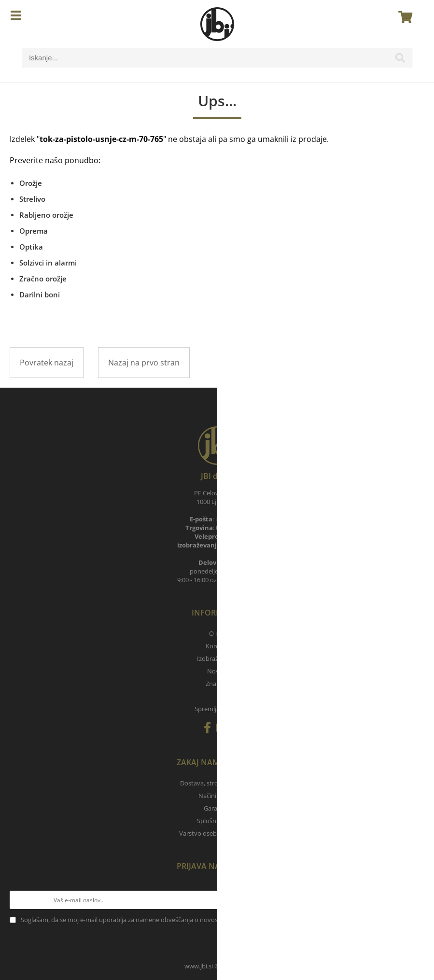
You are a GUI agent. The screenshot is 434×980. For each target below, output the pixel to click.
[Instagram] (223, 729)
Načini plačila (217, 796)
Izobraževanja (217, 658)
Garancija (217, 808)
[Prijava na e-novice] (415, 900)
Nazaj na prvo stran (144, 363)
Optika (31, 247)
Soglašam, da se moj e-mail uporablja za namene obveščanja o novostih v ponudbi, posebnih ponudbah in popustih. (187, 920)
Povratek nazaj (47, 363)
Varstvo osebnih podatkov (217, 833)
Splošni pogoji (217, 821)
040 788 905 (232, 528)
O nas (217, 633)
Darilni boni (40, 294)
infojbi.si (230, 519)
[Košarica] (403, 17)
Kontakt (217, 646)
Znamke (217, 684)
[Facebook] (210, 729)
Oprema (34, 231)
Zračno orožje (43, 279)
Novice (217, 671)
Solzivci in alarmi (48, 263)
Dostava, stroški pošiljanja (217, 783)
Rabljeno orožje (46, 215)
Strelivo (32, 199)
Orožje (31, 183)
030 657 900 (240, 545)
